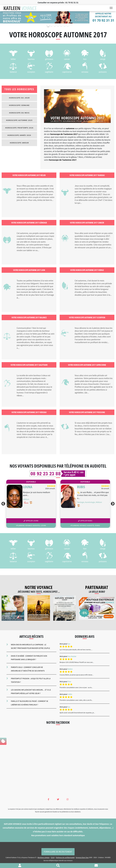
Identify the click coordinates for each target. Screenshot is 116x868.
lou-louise (72, 656)
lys (69, 644)
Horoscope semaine (19, 105)
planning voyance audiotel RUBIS (85, 525)
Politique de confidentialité (65, 857)
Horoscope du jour (19, 98)
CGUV (53, 857)
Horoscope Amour (19, 143)
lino (69, 681)
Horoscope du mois (19, 113)
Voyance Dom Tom (82, 857)
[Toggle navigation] (112, 8)
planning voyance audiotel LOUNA (31, 525)
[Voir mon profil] (20, 866)
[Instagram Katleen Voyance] (68, 799)
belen (70, 669)
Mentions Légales (43, 857)
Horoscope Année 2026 (19, 135)
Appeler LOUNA (31, 521)
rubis (70, 694)
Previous (3, 504)
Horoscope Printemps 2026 (19, 128)
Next (113, 504)
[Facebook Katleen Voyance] (48, 799)
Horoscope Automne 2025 (19, 120)
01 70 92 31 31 (72, 2)
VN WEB (108, 857)
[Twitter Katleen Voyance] (58, 799)
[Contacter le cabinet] (96, 866)
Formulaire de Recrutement (58, 852)
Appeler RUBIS (85, 521)
